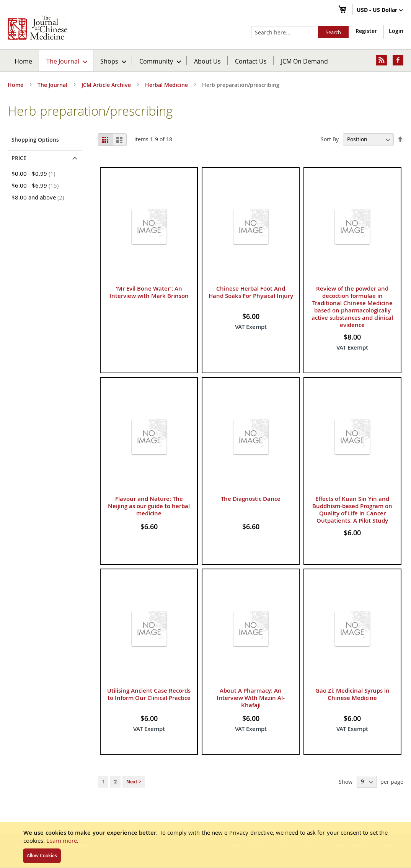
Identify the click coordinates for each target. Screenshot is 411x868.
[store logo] (38, 28)
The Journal (53, 85)
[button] (380, 10)
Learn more (62, 840)
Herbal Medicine (167, 85)
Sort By (330, 139)
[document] (205, 845)
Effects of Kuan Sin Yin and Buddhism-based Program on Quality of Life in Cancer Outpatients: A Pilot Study (352, 510)
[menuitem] (66, 60)
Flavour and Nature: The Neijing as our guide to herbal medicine (149, 506)
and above (39, 197)
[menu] (205, 60)
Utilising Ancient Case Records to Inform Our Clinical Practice (149, 694)
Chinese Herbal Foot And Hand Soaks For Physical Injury (251, 292)
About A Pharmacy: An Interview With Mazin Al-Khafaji (251, 698)
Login (396, 31)
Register (366, 31)
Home (23, 61)
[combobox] (284, 32)
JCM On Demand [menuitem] (304, 61)
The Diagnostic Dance (251, 499)
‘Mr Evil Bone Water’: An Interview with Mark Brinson (149, 292)
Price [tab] (19, 158)
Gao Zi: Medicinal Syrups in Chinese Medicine (352, 694)
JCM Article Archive (107, 85)
